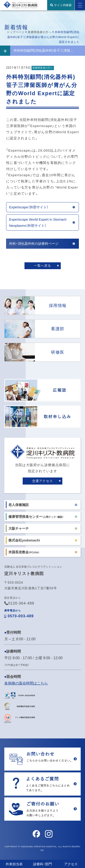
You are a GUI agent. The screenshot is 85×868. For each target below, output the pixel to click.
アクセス (71, 864)
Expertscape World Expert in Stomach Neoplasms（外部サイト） (38, 222)
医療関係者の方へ (40, 32)
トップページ (16, 32)
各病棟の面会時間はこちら (26, 683)
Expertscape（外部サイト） (29, 207)
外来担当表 (14, 864)
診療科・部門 (42, 864)
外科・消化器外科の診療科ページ (34, 244)
